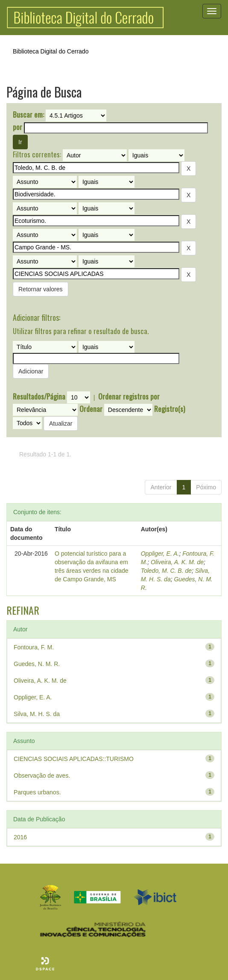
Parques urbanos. (37, 792)
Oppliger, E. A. (160, 554)
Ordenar (91, 409)
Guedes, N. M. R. (37, 664)
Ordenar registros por (129, 397)
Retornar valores (41, 289)
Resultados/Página (39, 397)
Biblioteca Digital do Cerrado (51, 51)
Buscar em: (28, 115)
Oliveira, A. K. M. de (177, 562)
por (18, 127)
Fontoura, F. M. (34, 647)
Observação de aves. (42, 776)
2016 (20, 837)
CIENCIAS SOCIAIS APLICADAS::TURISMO (74, 759)
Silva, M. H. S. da (37, 714)
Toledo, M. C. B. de (166, 571)
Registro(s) (170, 409)
